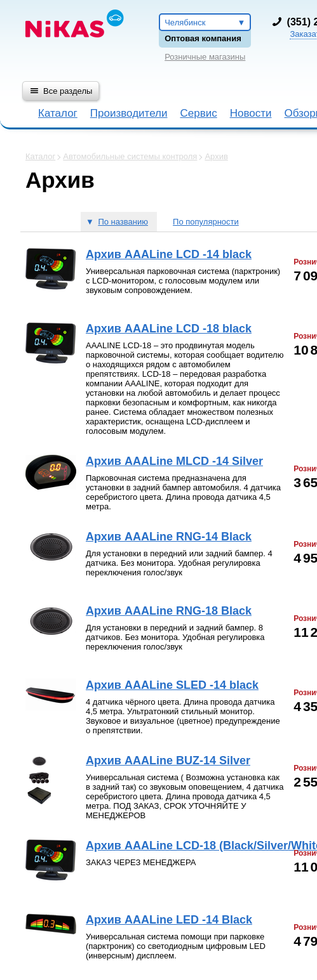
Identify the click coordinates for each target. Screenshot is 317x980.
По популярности (206, 222)
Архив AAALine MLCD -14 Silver (174, 461)
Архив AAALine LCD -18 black (169, 329)
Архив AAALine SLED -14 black (172, 685)
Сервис (198, 113)
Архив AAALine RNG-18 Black (169, 611)
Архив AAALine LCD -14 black (169, 254)
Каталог (58, 113)
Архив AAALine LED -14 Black (169, 920)
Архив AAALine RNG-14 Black (169, 537)
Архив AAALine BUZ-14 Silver (168, 761)
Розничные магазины (205, 57)
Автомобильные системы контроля (130, 156)
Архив (216, 156)
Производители (129, 113)
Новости (251, 113)
